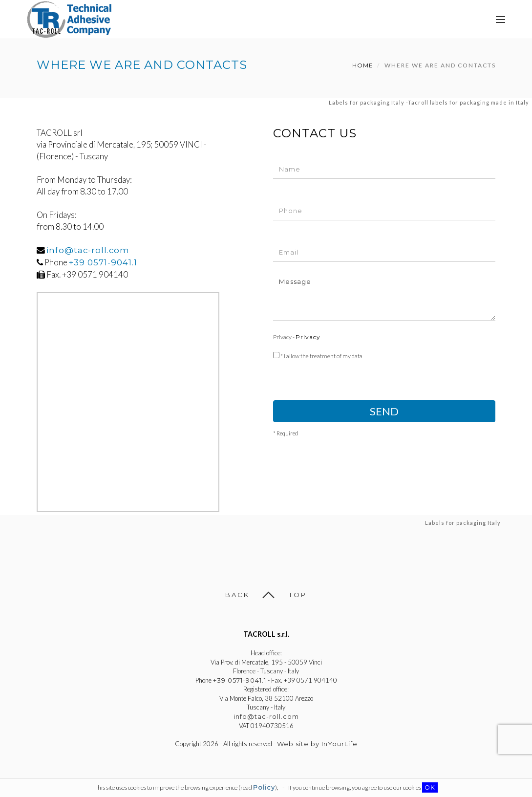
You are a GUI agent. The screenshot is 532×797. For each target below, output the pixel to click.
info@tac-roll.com (88, 250)
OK (430, 787)
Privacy (308, 337)
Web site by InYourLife (317, 744)
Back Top (266, 595)
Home (363, 65)
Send (384, 411)
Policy (264, 787)
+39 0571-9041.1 (103, 262)
